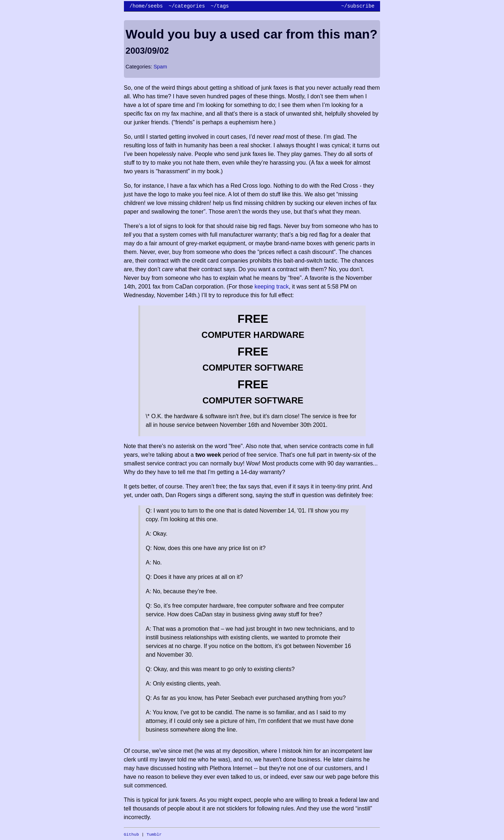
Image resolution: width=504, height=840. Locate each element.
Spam (160, 67)
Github (131, 835)
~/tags (220, 6)
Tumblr (154, 835)
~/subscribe (358, 6)
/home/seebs (146, 6)
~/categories (187, 6)
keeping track (271, 287)
